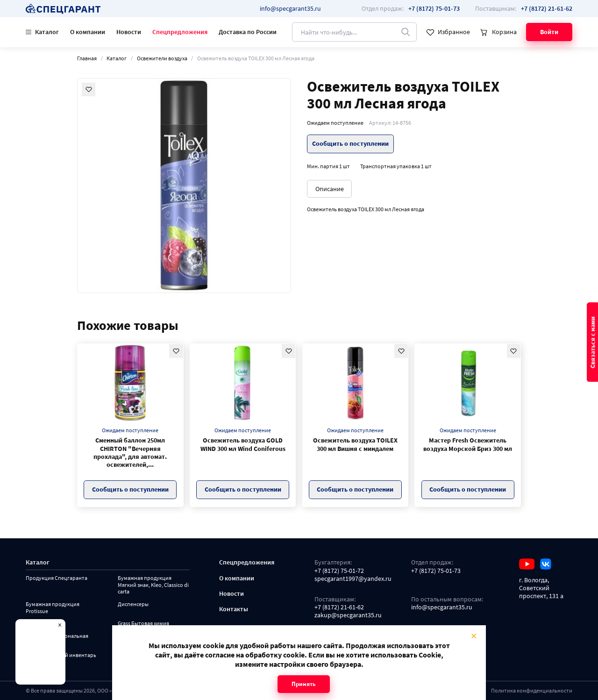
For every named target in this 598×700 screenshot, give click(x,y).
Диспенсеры (133, 604)
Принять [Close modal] (304, 684)
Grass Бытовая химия (143, 623)
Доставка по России (248, 32)
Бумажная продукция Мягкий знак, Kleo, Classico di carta (153, 585)
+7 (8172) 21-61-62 (339, 607)
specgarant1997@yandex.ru (353, 579)
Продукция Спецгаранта (57, 578)
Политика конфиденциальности (532, 690)
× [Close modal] (474, 636)
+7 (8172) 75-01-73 (436, 571)
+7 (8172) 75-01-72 (339, 571)
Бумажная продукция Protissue (53, 608)
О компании (88, 32)
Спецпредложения (180, 32)
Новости (129, 32)
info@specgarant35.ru (290, 8)
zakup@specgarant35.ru (348, 615)
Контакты (234, 609)
